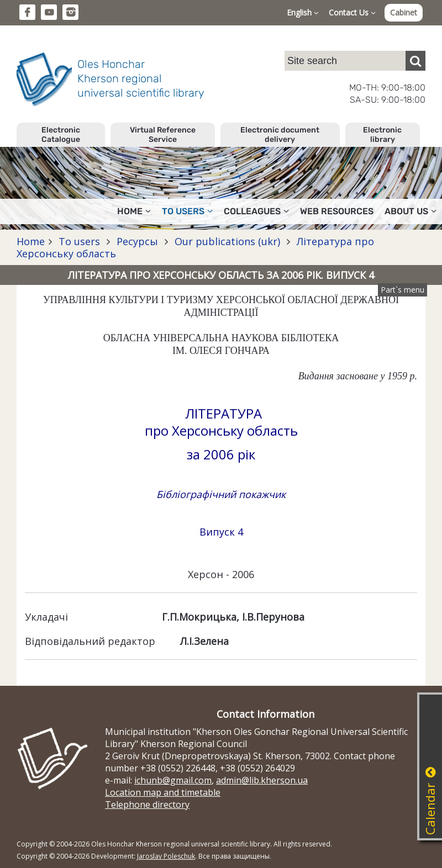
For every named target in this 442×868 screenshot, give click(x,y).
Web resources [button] (337, 211)
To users (79, 241)
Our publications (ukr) (227, 241)
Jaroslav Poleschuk (166, 856)
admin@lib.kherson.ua (262, 780)
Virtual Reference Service (163, 135)
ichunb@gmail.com (173, 780)
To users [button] (187, 211)
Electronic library (382, 135)
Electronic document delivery (280, 135)
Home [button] (134, 211)
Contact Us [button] (352, 12)
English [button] (303, 12)
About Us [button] (411, 211)
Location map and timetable (163, 792)
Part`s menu (402, 290)
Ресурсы (137, 241)
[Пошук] (415, 61)
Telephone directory (147, 805)
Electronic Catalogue (61, 135)
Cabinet (404, 12)
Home (31, 241)
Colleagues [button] (256, 211)
